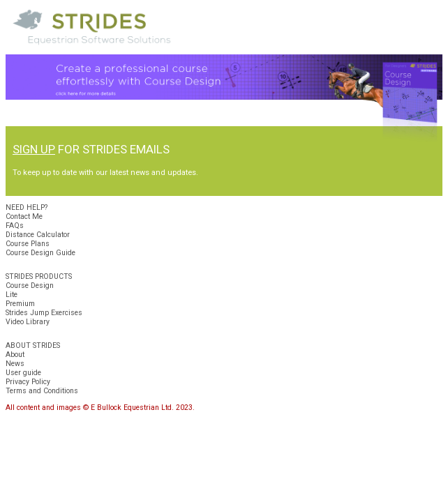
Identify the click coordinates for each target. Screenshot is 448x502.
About (15, 355)
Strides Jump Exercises (44, 313)
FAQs (15, 226)
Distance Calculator (38, 235)
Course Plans (28, 244)
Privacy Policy (28, 382)
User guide (23, 373)
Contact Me (24, 216)
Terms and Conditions (42, 391)
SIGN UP (34, 149)
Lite (12, 295)
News (15, 364)
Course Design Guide (40, 253)
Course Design (30, 286)
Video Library (28, 322)
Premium (20, 304)
